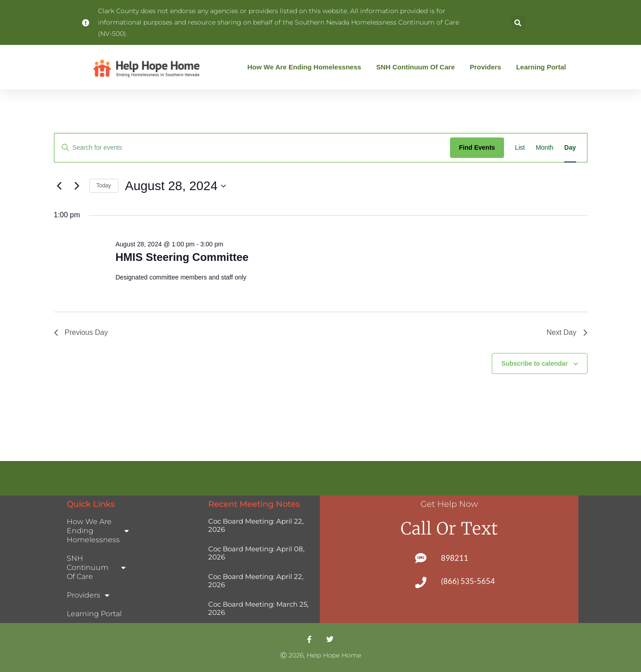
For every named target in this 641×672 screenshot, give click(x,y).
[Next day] (77, 186)
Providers (487, 67)
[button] (518, 23)
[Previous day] (59, 186)
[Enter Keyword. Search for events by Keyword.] (252, 148)
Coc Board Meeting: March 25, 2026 (258, 608)
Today (104, 186)
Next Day (567, 332)
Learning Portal (541, 67)
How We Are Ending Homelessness (306, 67)
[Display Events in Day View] (570, 148)
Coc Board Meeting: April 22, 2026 (256, 525)
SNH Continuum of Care (418, 67)
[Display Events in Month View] (545, 148)
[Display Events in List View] (520, 148)
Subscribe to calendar (534, 363)
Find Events (477, 147)
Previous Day (81, 332)
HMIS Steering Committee (182, 257)
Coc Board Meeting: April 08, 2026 (256, 553)
